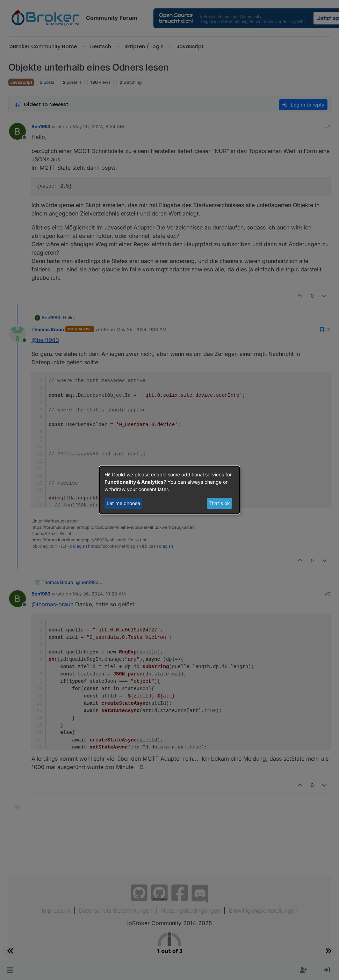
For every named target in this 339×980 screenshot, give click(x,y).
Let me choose (123, 503)
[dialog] (169, 490)
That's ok (219, 503)
